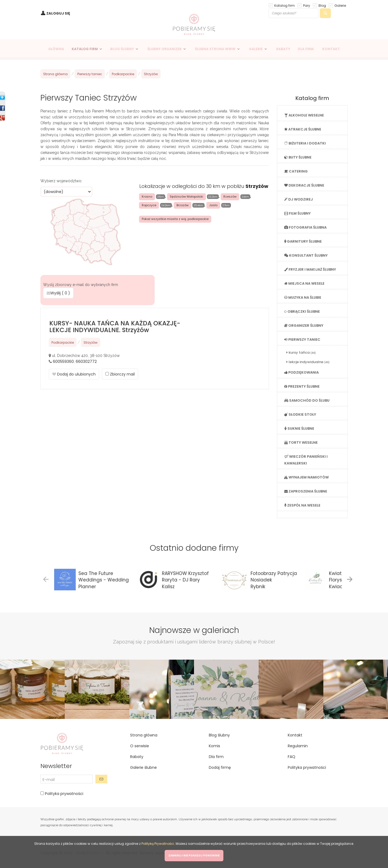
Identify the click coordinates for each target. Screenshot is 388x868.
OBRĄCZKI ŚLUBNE (302, 311)
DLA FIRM (306, 49)
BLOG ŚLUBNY (122, 49)
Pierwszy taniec (90, 74)
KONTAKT (331, 49)
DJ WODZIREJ (299, 199)
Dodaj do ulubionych (74, 374)
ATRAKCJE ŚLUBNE (303, 129)
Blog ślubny (219, 735)
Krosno (147, 197)
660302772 (86, 361)
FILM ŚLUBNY (297, 213)
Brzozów (183, 205)
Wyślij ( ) (58, 293)
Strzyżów (151, 74)
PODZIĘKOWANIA (302, 372)
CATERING (296, 171)
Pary (307, 5)
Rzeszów (230, 197)
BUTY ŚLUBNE (298, 157)
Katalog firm (285, 5)
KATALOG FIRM (85, 49)
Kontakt (295, 735)
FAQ (292, 757)
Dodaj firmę (220, 767)
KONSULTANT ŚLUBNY (306, 255)
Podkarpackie (123, 74)
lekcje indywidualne (308, 362)
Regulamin (298, 746)
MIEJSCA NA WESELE (304, 283)
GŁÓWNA (56, 49)
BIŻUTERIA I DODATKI (305, 143)
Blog (322, 5)
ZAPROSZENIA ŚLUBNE (306, 491)
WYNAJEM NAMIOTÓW (306, 477)
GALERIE (256, 49)
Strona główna (55, 74)
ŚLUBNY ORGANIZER (164, 49)
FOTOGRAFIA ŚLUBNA (305, 227)
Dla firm (216, 757)
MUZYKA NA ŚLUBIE (303, 297)
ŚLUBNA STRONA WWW (215, 49)
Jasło (213, 205)
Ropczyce (149, 205)
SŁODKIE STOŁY (300, 414)
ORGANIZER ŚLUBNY (304, 325)
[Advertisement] (155, 435)
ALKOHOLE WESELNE (304, 115)
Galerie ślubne (143, 767)
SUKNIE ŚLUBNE (299, 428)
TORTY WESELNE (301, 442)
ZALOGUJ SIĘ (58, 13)
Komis (214, 746)
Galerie (340, 5)
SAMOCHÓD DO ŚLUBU (307, 400)
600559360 (63, 361)
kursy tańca (301, 352)
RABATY (283, 49)
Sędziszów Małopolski (186, 197)
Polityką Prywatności (158, 844)
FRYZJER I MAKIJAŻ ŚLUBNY (310, 269)
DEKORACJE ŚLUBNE (304, 185)
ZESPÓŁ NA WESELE (302, 505)
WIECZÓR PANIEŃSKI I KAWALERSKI (306, 460)
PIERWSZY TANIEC (302, 340)
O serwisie (140, 746)
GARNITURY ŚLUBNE (303, 241)
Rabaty (137, 757)
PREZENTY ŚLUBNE (302, 386)
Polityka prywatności (64, 794)
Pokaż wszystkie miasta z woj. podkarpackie (175, 219)
